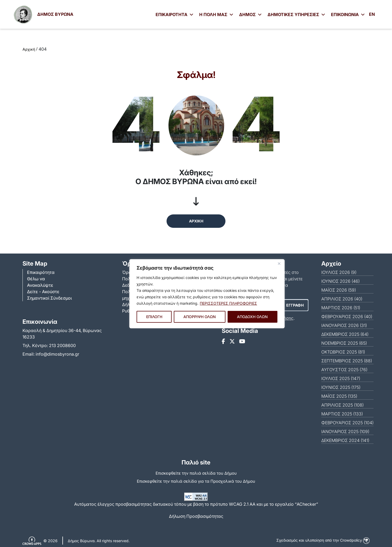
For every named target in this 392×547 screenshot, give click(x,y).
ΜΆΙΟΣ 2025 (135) (339, 396)
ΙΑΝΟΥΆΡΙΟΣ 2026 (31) (344, 325)
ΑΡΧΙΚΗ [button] (196, 221)
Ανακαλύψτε (40, 285)
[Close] (279, 264)
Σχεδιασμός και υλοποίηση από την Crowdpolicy (323, 540)
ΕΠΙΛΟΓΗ (154, 317)
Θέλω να (36, 279)
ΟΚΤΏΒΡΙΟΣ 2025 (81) (343, 352)
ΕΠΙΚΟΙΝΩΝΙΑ (348, 14)
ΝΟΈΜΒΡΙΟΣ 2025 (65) (344, 343)
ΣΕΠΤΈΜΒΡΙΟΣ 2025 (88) (347, 361)
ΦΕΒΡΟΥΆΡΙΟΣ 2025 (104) (347, 423)
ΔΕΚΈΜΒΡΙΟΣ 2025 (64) (345, 334)
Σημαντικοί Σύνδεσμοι (49, 298)
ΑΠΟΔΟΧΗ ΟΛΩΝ (252, 317)
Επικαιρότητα (41, 272)
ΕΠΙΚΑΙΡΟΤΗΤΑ (174, 14)
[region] (207, 294)
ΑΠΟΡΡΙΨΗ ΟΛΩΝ (200, 317)
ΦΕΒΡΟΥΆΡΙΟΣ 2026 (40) (347, 317)
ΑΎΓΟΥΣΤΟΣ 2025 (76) (344, 370)
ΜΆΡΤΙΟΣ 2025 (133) (342, 414)
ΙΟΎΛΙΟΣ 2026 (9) (339, 272)
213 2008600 (62, 345)
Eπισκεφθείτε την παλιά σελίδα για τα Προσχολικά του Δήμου (196, 481)
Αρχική (29, 49)
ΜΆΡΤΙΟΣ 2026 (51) (341, 308)
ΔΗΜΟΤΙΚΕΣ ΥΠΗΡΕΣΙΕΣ (296, 14)
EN (372, 14)
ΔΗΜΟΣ (250, 14)
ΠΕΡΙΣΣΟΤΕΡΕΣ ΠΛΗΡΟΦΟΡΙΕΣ (228, 303)
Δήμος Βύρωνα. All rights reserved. (99, 541)
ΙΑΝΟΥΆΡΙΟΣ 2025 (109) (345, 431)
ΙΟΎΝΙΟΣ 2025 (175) (341, 387)
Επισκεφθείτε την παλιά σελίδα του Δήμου (196, 473)
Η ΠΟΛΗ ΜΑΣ (216, 14)
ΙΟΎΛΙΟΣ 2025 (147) (341, 378)
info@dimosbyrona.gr (57, 354)
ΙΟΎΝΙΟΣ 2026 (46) (340, 281)
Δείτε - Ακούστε (43, 292)
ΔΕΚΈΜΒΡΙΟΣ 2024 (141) (345, 440)
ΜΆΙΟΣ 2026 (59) (339, 290)
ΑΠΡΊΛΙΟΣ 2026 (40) (342, 299)
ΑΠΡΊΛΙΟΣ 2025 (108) (342, 405)
